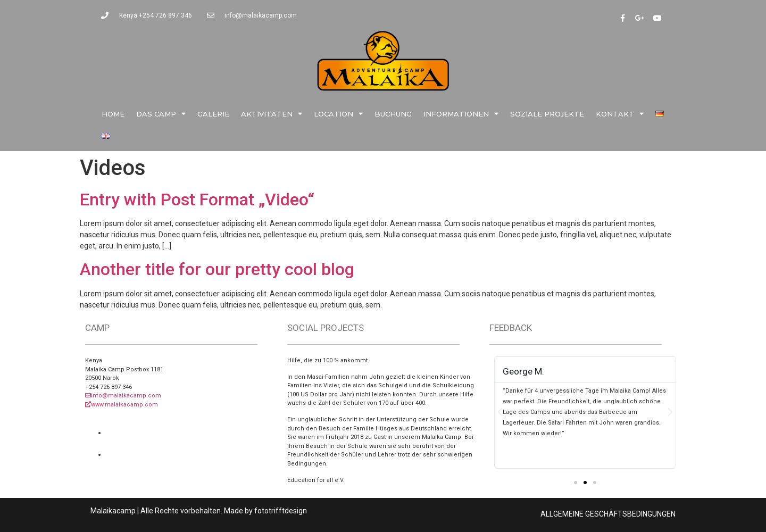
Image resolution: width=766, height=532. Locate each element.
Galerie (213, 114)
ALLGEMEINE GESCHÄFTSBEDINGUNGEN (608, 514)
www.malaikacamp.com (122, 405)
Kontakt (620, 114)
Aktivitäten (272, 114)
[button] (576, 483)
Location (338, 114)
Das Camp (161, 114)
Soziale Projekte (547, 114)
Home (113, 114)
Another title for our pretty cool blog (217, 269)
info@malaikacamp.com (123, 396)
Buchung (393, 114)
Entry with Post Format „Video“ (197, 199)
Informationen (461, 114)
